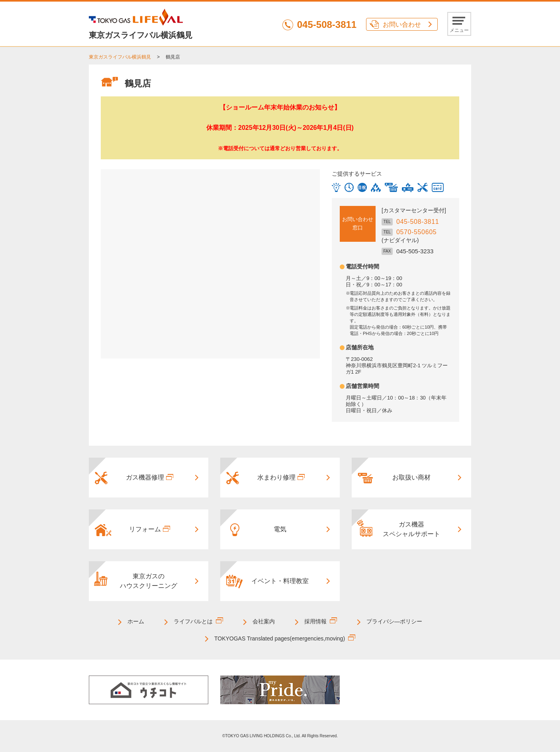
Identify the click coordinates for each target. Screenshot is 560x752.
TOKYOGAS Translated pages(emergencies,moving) (280, 638)
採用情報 (315, 621)
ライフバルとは (193, 621)
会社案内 (264, 621)
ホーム (136, 621)
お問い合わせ (402, 24)
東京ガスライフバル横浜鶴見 (120, 57)
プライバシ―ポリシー (394, 621)
